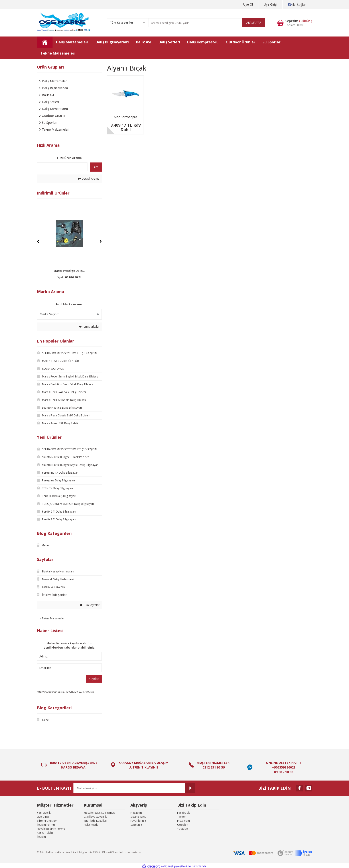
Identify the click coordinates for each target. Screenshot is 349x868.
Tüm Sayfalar (90, 605)
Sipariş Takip (138, 817)
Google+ (183, 825)
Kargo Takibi (45, 833)
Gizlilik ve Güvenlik (95, 817)
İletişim (41, 837)
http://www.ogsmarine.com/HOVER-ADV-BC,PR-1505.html (66, 692)
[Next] (101, 241)
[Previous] (38, 241)
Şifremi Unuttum (47, 821)
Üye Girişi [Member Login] (270, 4)
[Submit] (190, 788)
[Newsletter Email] (134, 788)
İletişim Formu (46, 825)
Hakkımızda (91, 825)
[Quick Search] (62, 167)
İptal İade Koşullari (95, 821)
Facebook (183, 813)
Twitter (182, 817)
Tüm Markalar (89, 327)
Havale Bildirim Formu (51, 829)
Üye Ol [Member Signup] (248, 4)
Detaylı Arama (89, 179)
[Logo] (64, 23)
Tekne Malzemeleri (54, 618)
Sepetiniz (136, 825)
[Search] (207, 23)
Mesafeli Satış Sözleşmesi (99, 813)
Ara (96, 167)
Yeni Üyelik (44, 813)
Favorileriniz (138, 821)
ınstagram (184, 821)
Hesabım (136, 813)
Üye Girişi (43, 817)
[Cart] (291, 23)
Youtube (183, 829)
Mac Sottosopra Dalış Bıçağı (125, 117)
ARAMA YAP (254, 23)
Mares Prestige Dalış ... (69, 271)
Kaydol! (94, 679)
